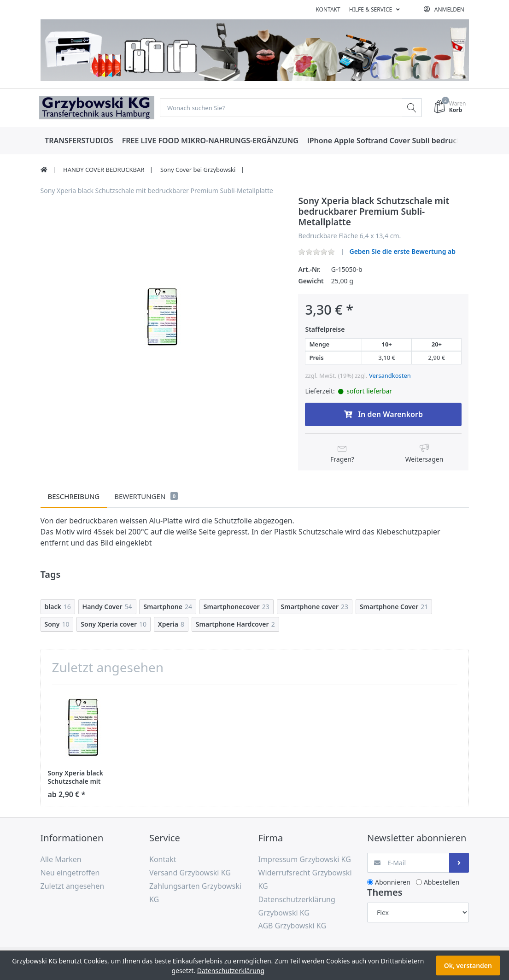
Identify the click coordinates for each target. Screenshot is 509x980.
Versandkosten (390, 376)
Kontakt (328, 9)
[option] (162, 318)
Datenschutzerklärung (231, 971)
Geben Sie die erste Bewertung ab (402, 252)
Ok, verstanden (468, 965)
